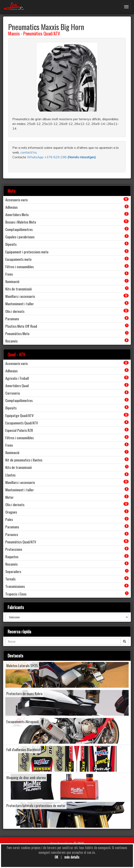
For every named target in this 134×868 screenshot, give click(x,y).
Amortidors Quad (17, 386)
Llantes (10, 475)
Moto (12, 191)
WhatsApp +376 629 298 (47, 157)
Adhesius (11, 207)
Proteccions (14, 549)
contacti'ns (29, 152)
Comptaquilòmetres (19, 229)
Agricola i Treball (17, 378)
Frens (9, 274)
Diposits (11, 244)
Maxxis (14, 33)
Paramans (12, 319)
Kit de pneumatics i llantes (24, 460)
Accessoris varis (16, 200)
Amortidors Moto (17, 214)
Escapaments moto (18, 259)
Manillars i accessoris (20, 296)
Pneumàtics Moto (17, 333)
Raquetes (12, 557)
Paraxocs (12, 534)
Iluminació (12, 281)
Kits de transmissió (19, 289)
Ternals (10, 579)
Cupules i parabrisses (20, 237)
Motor (9, 497)
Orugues (11, 512)
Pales (9, 519)
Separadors (13, 571)
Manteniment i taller (20, 304)
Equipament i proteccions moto (27, 252)
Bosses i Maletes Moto (21, 222)
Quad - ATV (16, 354)
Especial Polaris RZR (19, 430)
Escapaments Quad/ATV (22, 423)
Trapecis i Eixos (16, 594)
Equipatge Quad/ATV (19, 415)
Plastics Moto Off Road (21, 326)
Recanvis (11, 341)
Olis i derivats (15, 311)
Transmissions (15, 586)
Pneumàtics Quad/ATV (42, 33)
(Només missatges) (82, 157)
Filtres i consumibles (19, 267)
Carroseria (13, 393)
